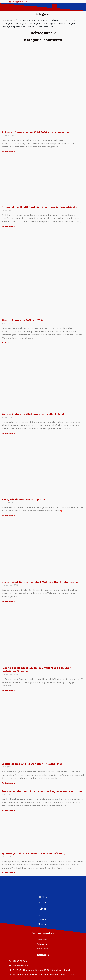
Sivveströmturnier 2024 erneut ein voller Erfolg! (33, 414)
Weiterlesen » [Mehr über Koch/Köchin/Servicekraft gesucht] (8, 516)
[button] (54, 7)
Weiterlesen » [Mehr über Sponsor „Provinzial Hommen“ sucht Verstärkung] (8, 873)
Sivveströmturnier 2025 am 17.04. (23, 321)
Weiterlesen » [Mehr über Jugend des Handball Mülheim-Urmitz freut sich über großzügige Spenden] (8, 690)
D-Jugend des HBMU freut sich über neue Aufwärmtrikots (39, 207)
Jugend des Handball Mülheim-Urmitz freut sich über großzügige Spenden (36, 670)
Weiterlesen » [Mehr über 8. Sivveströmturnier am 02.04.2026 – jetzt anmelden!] (8, 152)
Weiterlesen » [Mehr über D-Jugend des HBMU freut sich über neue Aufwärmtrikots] (8, 226)
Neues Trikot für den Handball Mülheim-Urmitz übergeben (40, 582)
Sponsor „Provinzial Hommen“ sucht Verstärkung (33, 854)
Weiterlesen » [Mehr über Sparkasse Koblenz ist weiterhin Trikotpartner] (8, 783)
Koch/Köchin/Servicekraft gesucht (24, 500)
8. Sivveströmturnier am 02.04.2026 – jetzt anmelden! (36, 133)
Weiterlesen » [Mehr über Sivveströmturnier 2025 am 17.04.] (8, 343)
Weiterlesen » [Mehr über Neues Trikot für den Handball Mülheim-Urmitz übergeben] (8, 601)
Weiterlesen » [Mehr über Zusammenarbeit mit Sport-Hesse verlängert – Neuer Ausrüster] (8, 811)
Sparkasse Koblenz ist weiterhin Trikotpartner (32, 764)
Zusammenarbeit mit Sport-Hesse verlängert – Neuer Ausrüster (43, 792)
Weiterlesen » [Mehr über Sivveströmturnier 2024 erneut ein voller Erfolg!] (8, 433)
